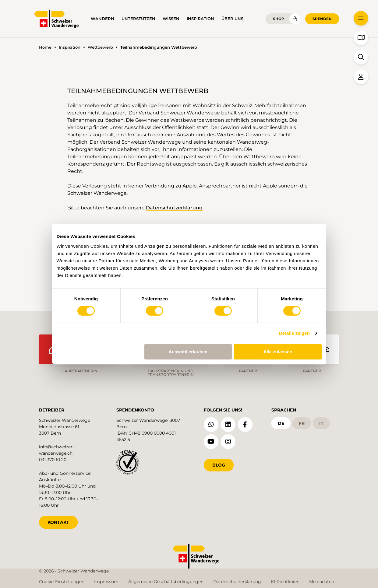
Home (45, 47)
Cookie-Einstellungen (62, 582)
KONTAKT (58, 522)
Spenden (322, 19)
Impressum (106, 582)
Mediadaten (322, 582)
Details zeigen (294, 333)
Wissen (171, 19)
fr (302, 423)
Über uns (232, 19)
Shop (279, 19)
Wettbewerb (100, 47)
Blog (219, 465)
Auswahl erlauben (188, 352)
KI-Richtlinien (285, 582)
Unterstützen (138, 19)
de (281, 423)
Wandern (102, 19)
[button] (361, 18)
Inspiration (200, 19)
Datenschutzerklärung (174, 208)
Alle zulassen (278, 352)
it (321, 423)
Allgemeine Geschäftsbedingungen (166, 582)
